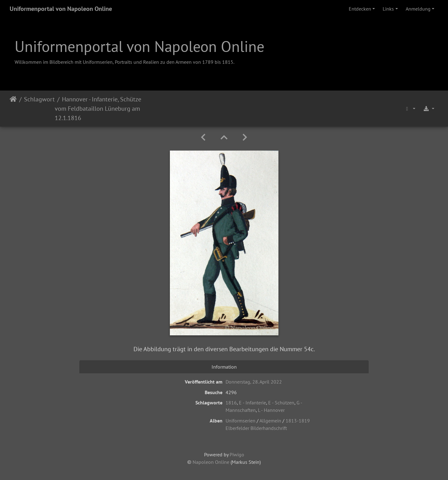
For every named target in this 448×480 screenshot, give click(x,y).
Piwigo (237, 454)
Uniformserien (240, 421)
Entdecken (360, 9)
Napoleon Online (211, 462)
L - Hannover (271, 410)
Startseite (13, 109)
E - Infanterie (252, 403)
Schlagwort (39, 99)
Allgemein (270, 421)
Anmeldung (418, 9)
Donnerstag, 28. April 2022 (254, 382)
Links (388, 9)
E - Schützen (281, 403)
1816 (231, 403)
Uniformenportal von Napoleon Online (61, 9)
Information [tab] (224, 367)
